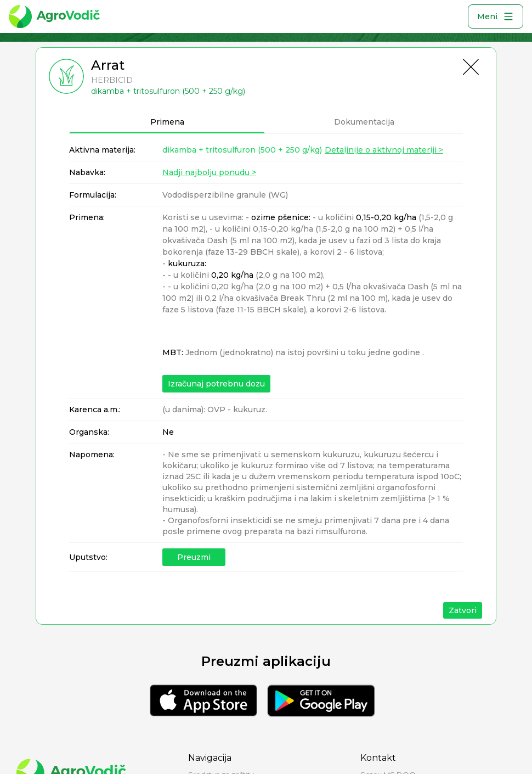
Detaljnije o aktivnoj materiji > (384, 150)
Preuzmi (194, 557)
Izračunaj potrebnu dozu (216, 384)
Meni (496, 16)
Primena (167, 122)
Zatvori (463, 610)
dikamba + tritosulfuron (242, 150)
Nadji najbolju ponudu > (209, 172)
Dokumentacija (364, 122)
